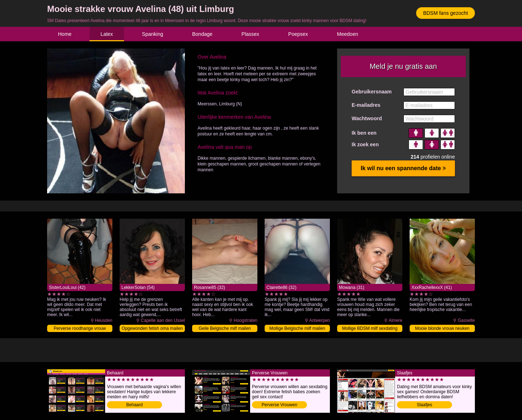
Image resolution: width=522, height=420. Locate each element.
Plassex (250, 34)
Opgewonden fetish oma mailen (152, 328)
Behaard (134, 405)
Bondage (202, 34)
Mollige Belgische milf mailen (297, 328)
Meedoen (348, 34)
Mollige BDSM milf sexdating (370, 328)
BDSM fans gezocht (446, 13)
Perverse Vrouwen (279, 405)
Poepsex (298, 34)
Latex (107, 34)
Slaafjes (425, 405)
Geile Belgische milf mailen (225, 328)
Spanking (153, 34)
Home (65, 34)
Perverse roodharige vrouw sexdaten (80, 329)
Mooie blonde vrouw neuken (442, 328)
